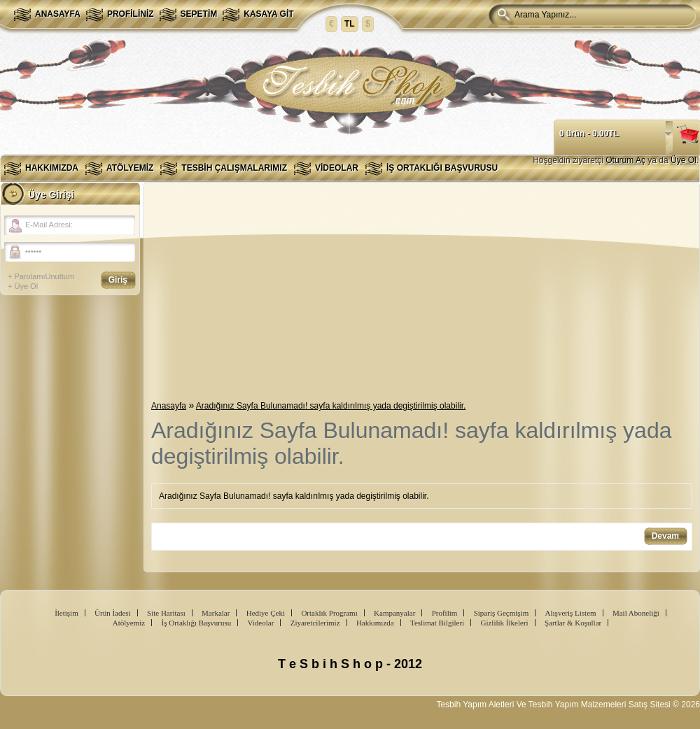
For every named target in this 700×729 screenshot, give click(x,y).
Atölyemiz (130, 168)
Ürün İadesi (113, 613)
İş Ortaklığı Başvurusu (442, 168)
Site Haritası (166, 613)
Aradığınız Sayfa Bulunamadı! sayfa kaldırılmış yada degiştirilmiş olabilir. (331, 406)
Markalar (216, 613)
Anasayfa (58, 14)
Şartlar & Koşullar (573, 623)
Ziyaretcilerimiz (315, 623)
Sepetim (199, 14)
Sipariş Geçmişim (502, 613)
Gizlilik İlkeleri (504, 623)
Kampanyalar (394, 613)
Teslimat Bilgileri (437, 623)
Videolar (337, 168)
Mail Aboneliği (636, 613)
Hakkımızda (52, 168)
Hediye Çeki (266, 613)
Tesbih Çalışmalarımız (234, 168)
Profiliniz (131, 14)
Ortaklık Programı (329, 613)
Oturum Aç (625, 160)
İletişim (66, 613)
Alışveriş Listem (571, 613)
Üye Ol (684, 160)
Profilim (445, 613)
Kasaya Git (268, 14)
